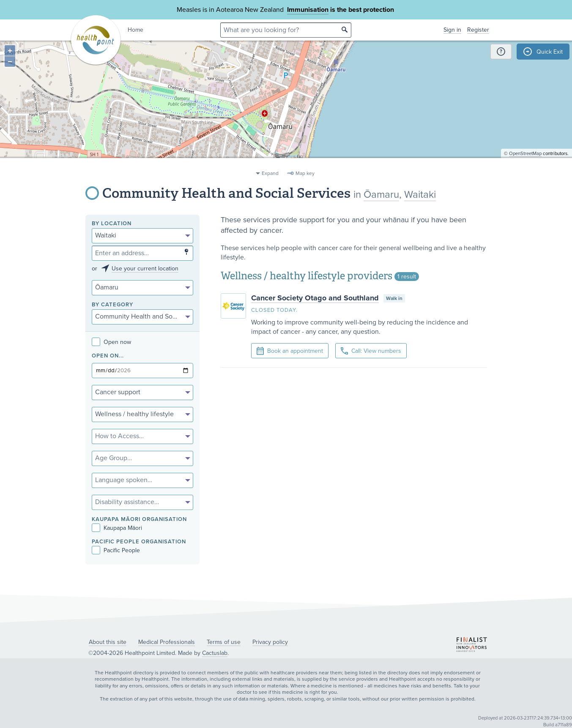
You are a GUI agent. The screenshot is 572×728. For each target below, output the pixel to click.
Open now (111, 342)
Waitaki (420, 195)
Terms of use (224, 642)
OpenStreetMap (525, 163)
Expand (270, 173)
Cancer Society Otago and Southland (315, 298)
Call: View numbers (371, 351)
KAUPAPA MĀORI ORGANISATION (139, 519)
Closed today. (274, 310)
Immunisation (308, 10)
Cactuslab (215, 653)
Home (135, 30)
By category (112, 305)
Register (478, 30)
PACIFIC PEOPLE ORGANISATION (139, 542)
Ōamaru (381, 195)
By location (112, 224)
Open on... (108, 356)
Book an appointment (290, 351)
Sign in (452, 30)
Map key (305, 173)
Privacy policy (270, 642)
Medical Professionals (167, 642)
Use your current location (145, 269)
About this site (108, 642)
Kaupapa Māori (117, 528)
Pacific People (116, 550)
